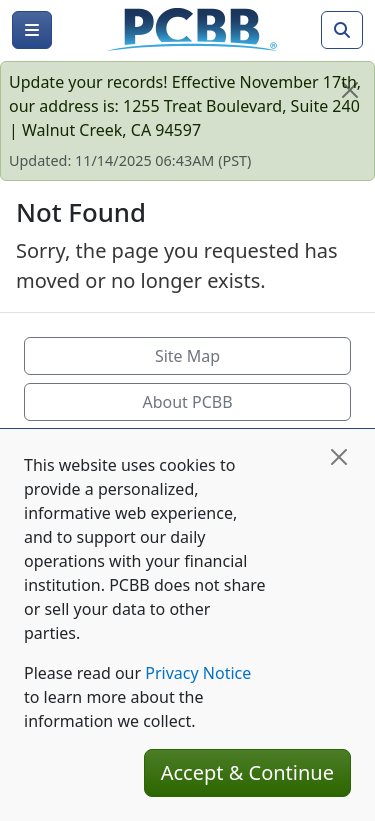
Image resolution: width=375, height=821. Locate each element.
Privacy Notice (198, 673)
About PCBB (187, 402)
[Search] (342, 30)
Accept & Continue (247, 772)
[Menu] (32, 30)
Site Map (187, 356)
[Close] (350, 90)
